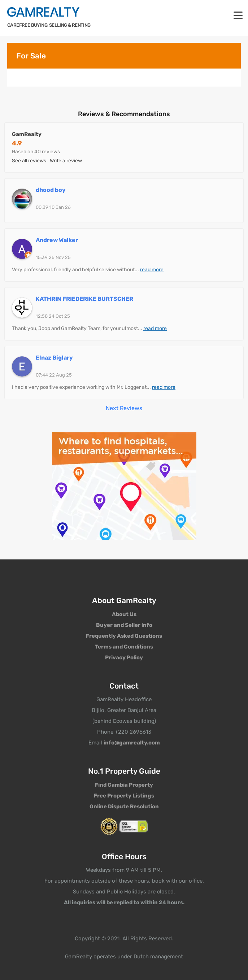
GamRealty (27, 134)
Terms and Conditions (124, 647)
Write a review (66, 161)
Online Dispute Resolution (124, 807)
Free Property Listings (124, 796)
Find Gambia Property (124, 785)
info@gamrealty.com (132, 743)
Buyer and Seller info (124, 625)
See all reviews (29, 161)
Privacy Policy (124, 658)
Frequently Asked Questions (124, 636)
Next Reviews (124, 408)
